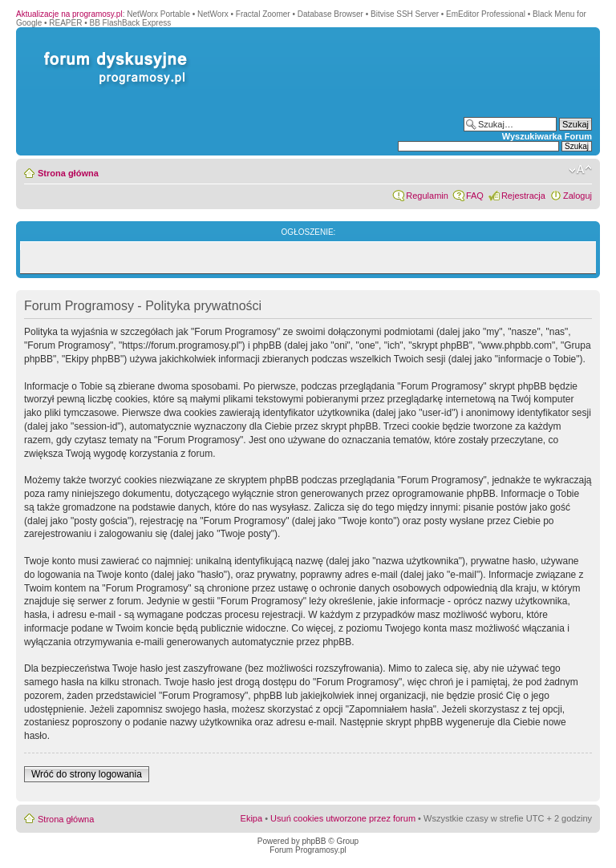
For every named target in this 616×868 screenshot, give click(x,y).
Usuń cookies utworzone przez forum (343, 818)
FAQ (475, 196)
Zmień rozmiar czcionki (580, 170)
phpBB (314, 841)
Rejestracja (523, 196)
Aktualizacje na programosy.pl (69, 14)
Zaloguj (577, 196)
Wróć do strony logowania (87, 774)
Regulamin (427, 196)
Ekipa (252, 818)
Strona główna (68, 173)
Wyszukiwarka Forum (547, 136)
